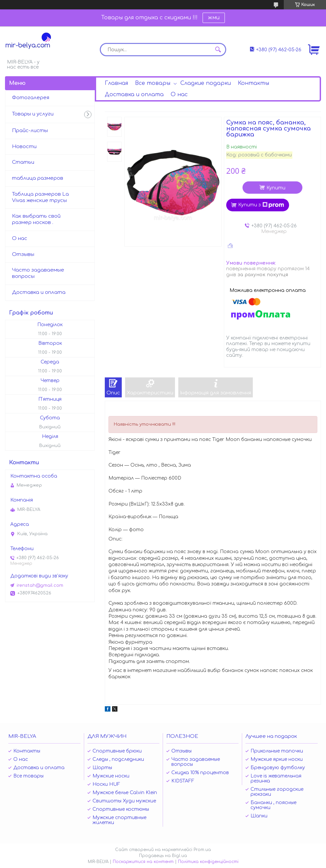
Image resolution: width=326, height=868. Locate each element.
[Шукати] (218, 50)
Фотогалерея (31, 98)
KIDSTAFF (183, 781)
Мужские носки (111, 776)
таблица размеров (38, 178)
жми (214, 18)
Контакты (253, 83)
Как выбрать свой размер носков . (36, 219)
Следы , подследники (118, 759)
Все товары (153, 83)
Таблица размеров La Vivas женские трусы (40, 197)
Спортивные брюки (117, 751)
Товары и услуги (33, 114)
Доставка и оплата (134, 95)
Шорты (102, 768)
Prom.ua (202, 850)
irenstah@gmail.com (40, 585)
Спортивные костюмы (121, 809)
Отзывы (23, 254)
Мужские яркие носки (277, 759)
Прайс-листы (30, 131)
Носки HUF (106, 784)
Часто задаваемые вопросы (38, 273)
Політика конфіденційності (208, 862)
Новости (24, 147)
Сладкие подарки (206, 83)
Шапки (259, 816)
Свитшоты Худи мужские (124, 801)
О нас (179, 95)
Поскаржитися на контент (143, 862)
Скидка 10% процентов (200, 773)
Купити (276, 188)
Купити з (261, 205)
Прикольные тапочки (277, 751)
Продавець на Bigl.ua (163, 856)
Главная (116, 83)
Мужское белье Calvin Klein (125, 793)
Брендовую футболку (278, 768)
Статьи (23, 162)
